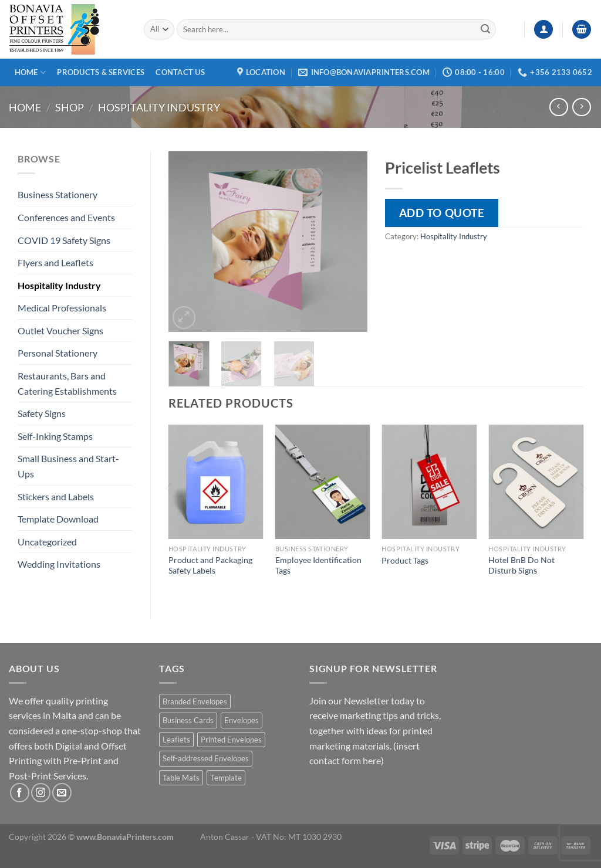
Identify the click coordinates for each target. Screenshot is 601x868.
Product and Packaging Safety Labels (210, 565)
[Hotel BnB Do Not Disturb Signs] (536, 482)
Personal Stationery (58, 353)
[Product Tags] (429, 482)
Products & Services (101, 72)
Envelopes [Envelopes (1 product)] (242, 720)
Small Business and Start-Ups (68, 466)
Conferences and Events (66, 217)
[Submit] (485, 29)
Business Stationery (58, 194)
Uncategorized (47, 542)
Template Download (58, 519)
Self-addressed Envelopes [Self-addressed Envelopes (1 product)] (206, 758)
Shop (70, 107)
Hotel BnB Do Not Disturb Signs (521, 565)
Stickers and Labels (56, 496)
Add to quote (442, 213)
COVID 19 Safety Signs (64, 240)
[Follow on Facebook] (20, 793)
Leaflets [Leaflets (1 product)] (176, 740)
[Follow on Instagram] (41, 793)
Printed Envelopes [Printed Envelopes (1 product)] (231, 740)
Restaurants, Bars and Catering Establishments (67, 383)
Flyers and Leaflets (55, 262)
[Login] (543, 30)
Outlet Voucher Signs (60, 330)
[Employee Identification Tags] (323, 482)
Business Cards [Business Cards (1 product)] (188, 720)
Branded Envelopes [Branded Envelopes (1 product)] (195, 701)
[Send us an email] (62, 793)
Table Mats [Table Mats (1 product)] (181, 778)
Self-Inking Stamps (55, 436)
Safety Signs (42, 413)
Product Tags (405, 560)
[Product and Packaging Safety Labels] (216, 482)
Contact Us (180, 72)
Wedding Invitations (59, 564)
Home (30, 72)
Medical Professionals (62, 308)
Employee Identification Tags (318, 565)
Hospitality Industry (159, 107)
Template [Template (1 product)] (226, 778)
